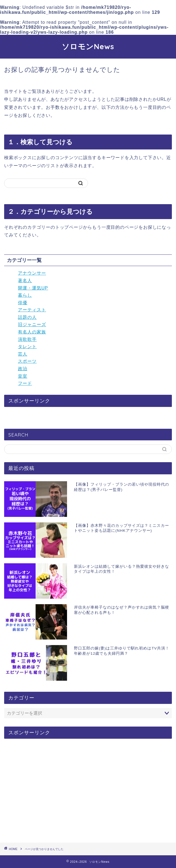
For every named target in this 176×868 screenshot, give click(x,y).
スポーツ (27, 361)
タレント (27, 347)
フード (25, 383)
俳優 (23, 303)
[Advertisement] (88, 791)
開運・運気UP (33, 288)
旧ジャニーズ (32, 324)
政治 (23, 369)
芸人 (23, 354)
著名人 (25, 281)
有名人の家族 (32, 332)
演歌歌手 (27, 339)
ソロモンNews (88, 46)
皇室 (23, 376)
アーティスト (32, 310)
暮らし (25, 295)
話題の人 (27, 317)
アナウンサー (32, 273)
